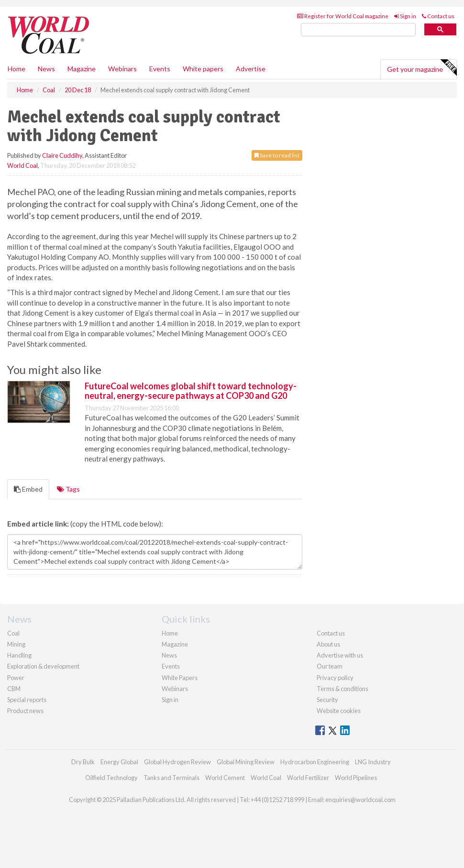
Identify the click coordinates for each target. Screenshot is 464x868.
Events (160, 69)
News (169, 655)
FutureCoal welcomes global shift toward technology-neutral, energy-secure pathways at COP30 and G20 (191, 391)
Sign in (405, 16)
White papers (203, 69)
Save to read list (277, 155)
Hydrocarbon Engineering (315, 762)
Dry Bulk (83, 762)
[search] (358, 30)
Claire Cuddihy (62, 155)
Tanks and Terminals (171, 778)
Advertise (251, 69)
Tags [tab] (68, 489)
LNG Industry (373, 762)
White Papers (180, 678)
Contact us (438, 16)
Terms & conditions (342, 689)
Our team (330, 666)
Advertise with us (340, 655)
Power (16, 678)
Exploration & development (43, 666)
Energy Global (119, 762)
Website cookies (339, 711)
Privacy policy (335, 678)
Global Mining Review (246, 762)
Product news (25, 711)
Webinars (122, 69)
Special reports (27, 700)
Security (327, 700)
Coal (13, 633)
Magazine (82, 69)
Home (17, 69)
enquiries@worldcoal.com (360, 800)
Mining (16, 644)
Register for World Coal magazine (343, 16)
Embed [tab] (28, 489)
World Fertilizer (308, 778)
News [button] (46, 69)
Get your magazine (422, 68)
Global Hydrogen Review (177, 762)
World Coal (22, 165)
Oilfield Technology (111, 778)
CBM (14, 689)
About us (328, 644)
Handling (19, 655)
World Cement (225, 778)
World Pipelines (356, 778)
